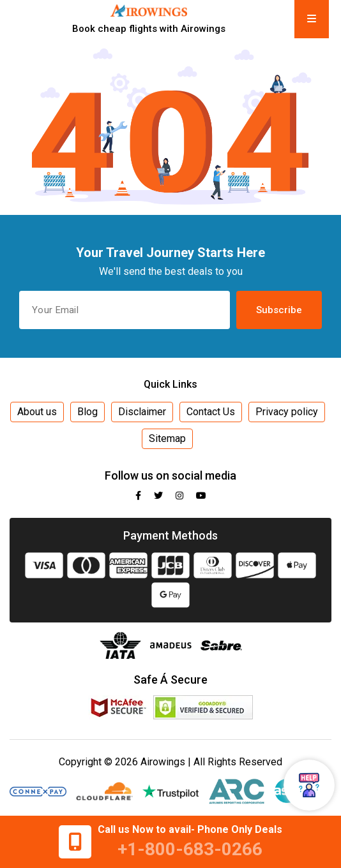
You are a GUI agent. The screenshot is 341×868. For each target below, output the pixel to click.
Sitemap (167, 438)
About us (37, 412)
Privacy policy (287, 412)
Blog (87, 412)
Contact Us (211, 412)
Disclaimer (142, 412)
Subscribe (279, 310)
